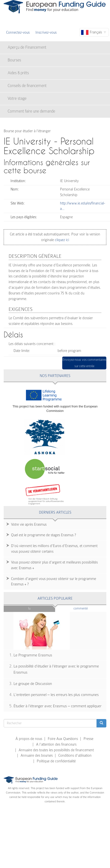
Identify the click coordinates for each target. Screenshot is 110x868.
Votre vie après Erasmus (29, 524)
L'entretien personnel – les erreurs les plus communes (56, 695)
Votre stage (17, 98)
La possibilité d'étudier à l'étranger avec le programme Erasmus (56, 669)
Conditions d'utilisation (75, 755)
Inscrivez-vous (46, 32)
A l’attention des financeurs (56, 744)
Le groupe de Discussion (33, 684)
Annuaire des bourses (37, 755)
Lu (29, 608)
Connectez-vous (18, 32)
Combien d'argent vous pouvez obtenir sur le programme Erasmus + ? (54, 582)
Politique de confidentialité (56, 761)
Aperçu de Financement (27, 47)
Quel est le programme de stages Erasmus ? (43, 535)
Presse (88, 739)
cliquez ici (61, 240)
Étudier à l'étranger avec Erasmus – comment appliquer (57, 706)
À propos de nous (29, 739)
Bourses (14, 60)
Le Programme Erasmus (33, 655)
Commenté (89, 608)
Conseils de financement (27, 86)
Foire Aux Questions (63, 739)
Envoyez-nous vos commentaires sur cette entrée (84, 363)
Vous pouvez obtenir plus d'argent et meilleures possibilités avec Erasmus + (54, 565)
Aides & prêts (18, 73)
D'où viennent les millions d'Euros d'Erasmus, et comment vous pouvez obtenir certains (54, 549)
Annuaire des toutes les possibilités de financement (56, 750)
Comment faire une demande (31, 111)
